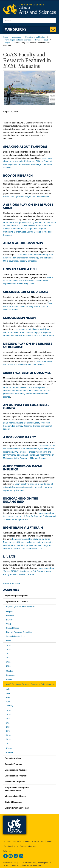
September (11, 675)
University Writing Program (17, 808)
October (10, 671)
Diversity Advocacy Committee (19, 632)
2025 (8, 650)
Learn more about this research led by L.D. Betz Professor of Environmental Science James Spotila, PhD (29, 516)
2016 (8, 727)
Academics (17, 37)
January (10, 706)
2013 (8, 739)
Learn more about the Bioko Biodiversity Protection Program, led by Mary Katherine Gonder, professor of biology (28, 426)
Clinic (9, 624)
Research (10, 616)
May (8, 697)
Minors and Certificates (15, 796)
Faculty (9, 620)
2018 (8, 719)
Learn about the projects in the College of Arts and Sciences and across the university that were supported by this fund (28, 487)
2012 (8, 743)
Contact (10, 752)
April (8, 702)
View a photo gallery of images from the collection (26, 196)
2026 (8, 645)
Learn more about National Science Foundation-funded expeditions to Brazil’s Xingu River (28, 281)
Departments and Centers (35, 37)
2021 (46, 40)
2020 (8, 711)
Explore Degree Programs (16, 596)
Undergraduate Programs (16, 776)
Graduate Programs (14, 764)
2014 (8, 735)
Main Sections (15, 29)
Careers (27, 841)
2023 (8, 658)
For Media (17, 841)
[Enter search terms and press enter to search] (29, 21)
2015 (8, 731)
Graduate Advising (13, 758)
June (8, 693)
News (37, 40)
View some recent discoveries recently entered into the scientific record (27, 306)
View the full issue (11, 583)
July (8, 689)
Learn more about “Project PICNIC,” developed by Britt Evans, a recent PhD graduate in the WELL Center (29, 571)
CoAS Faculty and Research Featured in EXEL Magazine (30, 684)
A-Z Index (8, 841)
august (7, 43)
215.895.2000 (15, 865)
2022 (8, 662)
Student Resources (13, 802)
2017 (8, 723)
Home (5, 37)
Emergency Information (29, 846)
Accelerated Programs (15, 782)
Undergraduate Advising (16, 770)
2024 (8, 654)
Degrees (10, 612)
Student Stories (13, 628)
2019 (8, 715)
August (9, 679)
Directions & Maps (11, 846)
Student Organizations (16, 636)
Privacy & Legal (38, 841)
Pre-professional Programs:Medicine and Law (17, 789)
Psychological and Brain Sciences (18, 40)
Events (9, 748)
